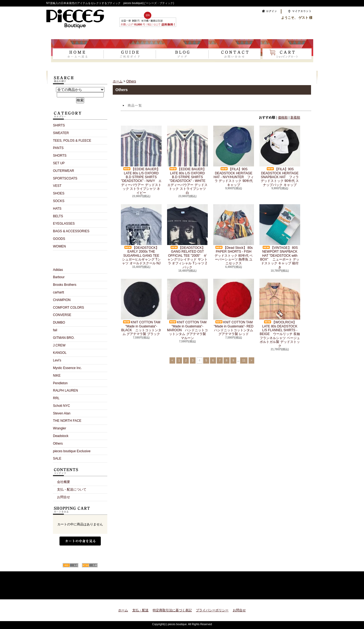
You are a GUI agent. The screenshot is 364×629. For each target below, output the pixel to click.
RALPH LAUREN (65, 391)
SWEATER (61, 133)
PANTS (58, 148)
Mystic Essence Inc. (67, 368)
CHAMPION (62, 300)
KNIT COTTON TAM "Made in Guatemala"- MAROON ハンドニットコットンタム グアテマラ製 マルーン (187, 309)
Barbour (59, 277)
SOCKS (59, 201)
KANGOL (60, 353)
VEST (57, 186)
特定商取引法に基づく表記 (172, 610)
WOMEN (59, 246)
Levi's (57, 360)
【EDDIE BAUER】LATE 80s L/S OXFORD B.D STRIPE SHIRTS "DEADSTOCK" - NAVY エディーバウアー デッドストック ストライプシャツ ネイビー (141, 160)
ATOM (90, 565)
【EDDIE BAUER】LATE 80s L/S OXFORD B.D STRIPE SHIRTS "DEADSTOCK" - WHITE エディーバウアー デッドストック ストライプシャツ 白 (188, 160)
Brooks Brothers (65, 285)
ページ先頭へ (302, 592)
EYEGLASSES (64, 224)
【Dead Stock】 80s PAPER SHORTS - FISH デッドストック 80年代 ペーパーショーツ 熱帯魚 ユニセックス (234, 235)
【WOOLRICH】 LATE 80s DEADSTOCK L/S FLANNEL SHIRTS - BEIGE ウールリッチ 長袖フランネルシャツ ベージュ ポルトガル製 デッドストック (280, 313)
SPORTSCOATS (65, 178)
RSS (70, 565)
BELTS (58, 216)
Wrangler (59, 428)
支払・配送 (140, 610)
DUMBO (59, 323)
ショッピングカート (287, 51)
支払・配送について (130, 51)
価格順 (283, 117)
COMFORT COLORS (68, 308)
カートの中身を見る (80, 541)
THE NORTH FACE (67, 421)
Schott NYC (62, 406)
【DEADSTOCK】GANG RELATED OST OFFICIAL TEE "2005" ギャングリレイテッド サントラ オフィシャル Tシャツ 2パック (187, 237)
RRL (56, 398)
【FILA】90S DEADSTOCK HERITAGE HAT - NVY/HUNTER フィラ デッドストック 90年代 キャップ (234, 156)
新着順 (295, 117)
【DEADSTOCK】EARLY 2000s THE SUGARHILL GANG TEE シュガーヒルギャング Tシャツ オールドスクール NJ (142, 235)
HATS (57, 209)
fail (55, 330)
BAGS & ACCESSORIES (71, 231)
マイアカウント (298, 11)
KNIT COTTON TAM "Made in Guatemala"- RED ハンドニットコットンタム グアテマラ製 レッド (235, 307)
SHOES (59, 193)
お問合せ (235, 51)
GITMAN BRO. (64, 338)
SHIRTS (59, 125)
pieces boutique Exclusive (72, 451)
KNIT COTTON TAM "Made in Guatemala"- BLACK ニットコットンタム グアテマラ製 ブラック (141, 307)
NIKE (57, 376)
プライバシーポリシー (212, 610)
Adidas (58, 270)
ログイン (268, 11)
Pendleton (60, 383)
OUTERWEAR (64, 171)
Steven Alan (62, 413)
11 (244, 360)
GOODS (59, 239)
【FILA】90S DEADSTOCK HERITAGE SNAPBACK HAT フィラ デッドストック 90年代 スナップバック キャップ (280, 156)
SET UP (59, 163)
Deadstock (61, 436)
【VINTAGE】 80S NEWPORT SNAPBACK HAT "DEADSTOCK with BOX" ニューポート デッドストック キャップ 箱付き (280, 237)
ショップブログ (182, 51)
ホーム (77, 51)
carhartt (59, 292)
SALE (57, 458)
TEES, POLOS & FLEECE (72, 141)
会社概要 (64, 482)
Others (58, 444)
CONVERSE (62, 315)
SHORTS (60, 156)
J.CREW (59, 345)
